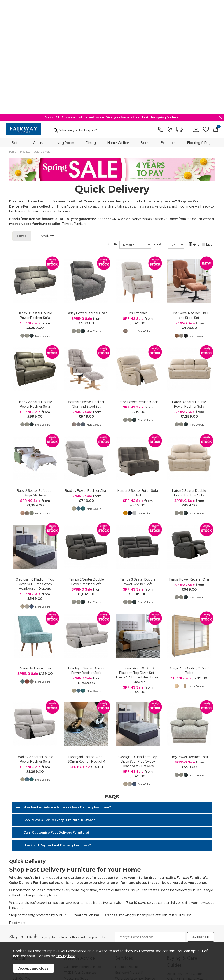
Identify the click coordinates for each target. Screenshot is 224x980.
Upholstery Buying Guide (184, 859)
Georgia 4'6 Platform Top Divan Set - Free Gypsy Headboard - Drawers (35, 470)
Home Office (118, 29)
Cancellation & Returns (80, 869)
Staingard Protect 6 (129, 858)
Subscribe (200, 822)
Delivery (70, 875)
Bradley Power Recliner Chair (86, 377)
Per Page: (169, 131)
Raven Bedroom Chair (35, 554)
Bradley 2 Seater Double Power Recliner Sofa (35, 645)
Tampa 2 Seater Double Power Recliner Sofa (86, 468)
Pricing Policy (42, 934)
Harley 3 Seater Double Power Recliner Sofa (35, 201)
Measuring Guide (76, 864)
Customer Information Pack (83, 852)
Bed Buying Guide (180, 884)
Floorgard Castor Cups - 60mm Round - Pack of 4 (86, 645)
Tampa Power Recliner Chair (189, 465)
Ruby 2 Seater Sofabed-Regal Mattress (35, 379)
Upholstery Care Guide (183, 896)
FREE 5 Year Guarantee (80, 858)
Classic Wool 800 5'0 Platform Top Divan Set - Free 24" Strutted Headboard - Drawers (138, 561)
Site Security (113, 934)
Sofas (17, 29)
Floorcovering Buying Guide (186, 890)
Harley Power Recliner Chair (86, 199)
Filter (22, 122)
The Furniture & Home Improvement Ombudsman (32, 871)
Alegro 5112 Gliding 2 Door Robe (189, 556)
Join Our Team (23, 864)
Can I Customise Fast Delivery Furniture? (56, 719)
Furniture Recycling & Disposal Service (136, 871)
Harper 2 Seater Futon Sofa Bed (138, 379)
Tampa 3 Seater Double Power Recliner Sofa (138, 468)
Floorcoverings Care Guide (186, 914)
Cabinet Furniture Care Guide (188, 902)
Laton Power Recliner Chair (138, 288)
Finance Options (127, 852)
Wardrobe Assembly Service (135, 864)
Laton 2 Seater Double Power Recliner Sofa (189, 379)
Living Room (64, 29)
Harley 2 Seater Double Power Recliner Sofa (35, 290)
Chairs (38, 29)
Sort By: (129, 131)
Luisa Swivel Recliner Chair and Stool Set (189, 201)
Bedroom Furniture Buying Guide (185, 876)
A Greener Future (25, 879)
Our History (20, 852)
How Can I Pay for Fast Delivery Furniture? (57, 731)
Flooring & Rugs (200, 29)
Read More (17, 809)
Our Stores (20, 858)
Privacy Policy (92, 934)
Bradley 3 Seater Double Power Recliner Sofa (86, 556)
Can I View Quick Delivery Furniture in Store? (59, 706)
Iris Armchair (138, 199)
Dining (91, 29)
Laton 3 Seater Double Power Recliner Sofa (189, 290)
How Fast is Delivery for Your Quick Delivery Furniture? (67, 693)
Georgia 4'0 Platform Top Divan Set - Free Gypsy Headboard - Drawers (138, 647)
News (16, 885)
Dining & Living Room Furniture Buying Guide (188, 867)
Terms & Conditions (65, 934)
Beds (145, 29)
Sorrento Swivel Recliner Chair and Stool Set (86, 290)
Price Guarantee (20, 934)
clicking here (66, 957)
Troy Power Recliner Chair (189, 643)
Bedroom (168, 29)
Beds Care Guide (179, 908)
